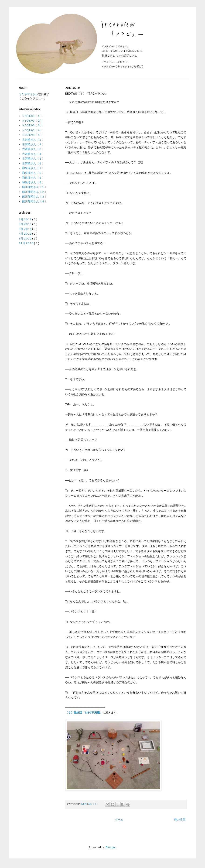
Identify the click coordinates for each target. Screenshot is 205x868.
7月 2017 (25, 219)
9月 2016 (25, 224)
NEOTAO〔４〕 (91, 804)
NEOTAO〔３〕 (32, 125)
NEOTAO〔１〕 (32, 116)
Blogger (111, 847)
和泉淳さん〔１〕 (33, 168)
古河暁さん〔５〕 (33, 159)
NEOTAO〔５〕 (32, 135)
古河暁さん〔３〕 (33, 149)
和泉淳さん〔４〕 (33, 182)
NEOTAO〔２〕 (32, 121)
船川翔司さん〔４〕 (35, 201)
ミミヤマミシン (28, 94)
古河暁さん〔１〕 (33, 140)
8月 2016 (25, 229)
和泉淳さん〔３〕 (33, 178)
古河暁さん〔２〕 (33, 144)
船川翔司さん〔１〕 (35, 187)
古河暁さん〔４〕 (33, 154)
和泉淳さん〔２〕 (33, 173)
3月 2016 (25, 238)
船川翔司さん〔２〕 (35, 192)
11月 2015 (26, 243)
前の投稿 (180, 819)
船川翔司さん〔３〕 (35, 196)
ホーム (119, 819)
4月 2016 (25, 234)
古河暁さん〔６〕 (33, 163)
